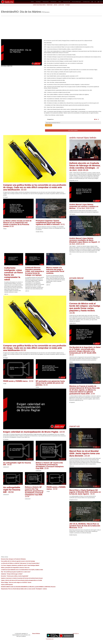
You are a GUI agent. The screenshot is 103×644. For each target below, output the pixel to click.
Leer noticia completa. (73, 130)
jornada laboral (76, 278)
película (55, 5)
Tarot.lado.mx (76, 634)
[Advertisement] (52, 29)
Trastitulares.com (50, 639)
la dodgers (68, 5)
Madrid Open (50, 5)
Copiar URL (49, 125)
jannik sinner (61, 5)
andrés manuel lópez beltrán (39, 5)
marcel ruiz (75, 426)
